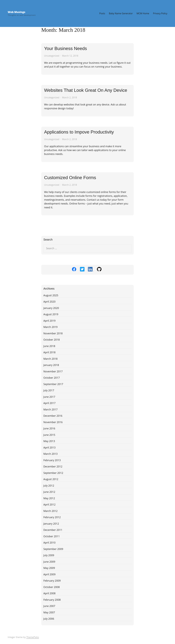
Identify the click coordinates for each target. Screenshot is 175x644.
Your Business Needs (66, 48)
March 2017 (50, 409)
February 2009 (52, 581)
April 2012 (49, 504)
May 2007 (49, 612)
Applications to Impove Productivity (79, 132)
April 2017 (49, 403)
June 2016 (49, 428)
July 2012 (49, 486)
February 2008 (52, 600)
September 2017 (53, 384)
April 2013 (49, 447)
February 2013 (52, 460)
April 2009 (49, 574)
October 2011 (52, 536)
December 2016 (53, 416)
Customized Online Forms (70, 178)
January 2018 (51, 365)
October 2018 (52, 340)
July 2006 (49, 619)
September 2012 (53, 473)
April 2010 (49, 543)
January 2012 (51, 524)
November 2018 (53, 333)
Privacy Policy (160, 13)
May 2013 (49, 441)
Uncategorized (52, 56)
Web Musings (16, 12)
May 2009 (49, 568)
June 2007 (49, 606)
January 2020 (51, 308)
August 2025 (51, 295)
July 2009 (49, 555)
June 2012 (49, 492)
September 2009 (53, 549)
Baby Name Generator (121, 13)
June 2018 (49, 346)
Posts (102, 13)
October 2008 (52, 587)
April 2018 (49, 352)
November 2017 (53, 371)
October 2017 (52, 378)
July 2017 (49, 390)
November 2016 (53, 422)
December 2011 (53, 530)
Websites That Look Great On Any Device (86, 90)
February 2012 (52, 517)
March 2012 (50, 511)
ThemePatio (33, 637)
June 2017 (49, 397)
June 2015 (49, 435)
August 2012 (51, 479)
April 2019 (49, 321)
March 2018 (50, 359)
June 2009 (49, 562)
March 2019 (50, 327)
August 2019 (51, 314)
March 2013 (50, 454)
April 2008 (49, 593)
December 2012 (53, 466)
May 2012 (49, 498)
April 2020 (49, 302)
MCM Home (143, 13)
